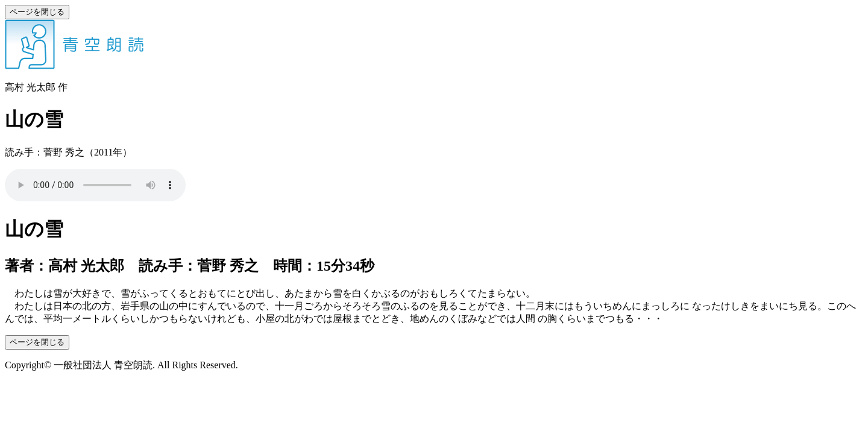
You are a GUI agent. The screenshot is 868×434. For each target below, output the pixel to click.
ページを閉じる (37, 12)
